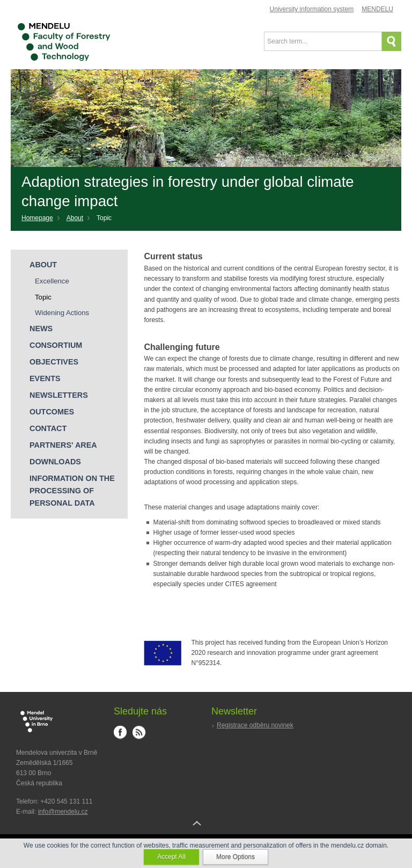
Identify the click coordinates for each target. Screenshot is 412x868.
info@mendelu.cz (63, 812)
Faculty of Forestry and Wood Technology (64, 42)
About (75, 218)
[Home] (41, 218)
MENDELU (377, 9)
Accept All (171, 857)
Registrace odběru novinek (255, 725)
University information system (312, 9)
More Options (236, 857)
